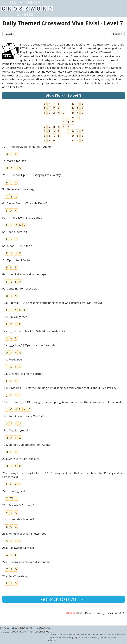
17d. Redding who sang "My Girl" (23, 416)
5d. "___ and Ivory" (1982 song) (22, 218)
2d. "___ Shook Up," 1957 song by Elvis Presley (32, 175)
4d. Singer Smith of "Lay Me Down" (25, 203)
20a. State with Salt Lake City (21, 459)
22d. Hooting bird (13, 491)
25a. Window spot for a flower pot (24, 534)
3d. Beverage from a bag (18, 189)
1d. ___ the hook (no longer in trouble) (26, 147)
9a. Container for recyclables (21, 288)
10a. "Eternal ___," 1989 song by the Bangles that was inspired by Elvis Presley (52, 303)
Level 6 (9, 34)
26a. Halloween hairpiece (18, 548)
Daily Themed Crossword (36, 631)
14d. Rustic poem (13, 359)
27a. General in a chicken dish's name (26, 562)
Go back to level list (63, 599)
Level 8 (118, 34)
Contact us (44, 628)
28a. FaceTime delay (15, 576)
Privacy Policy (9, 628)
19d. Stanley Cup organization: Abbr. (26, 445)
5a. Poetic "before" (14, 232)
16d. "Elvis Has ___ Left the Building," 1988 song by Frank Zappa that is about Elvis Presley (59, 388)
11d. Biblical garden (15, 317)
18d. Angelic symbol (15, 430)
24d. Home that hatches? (18, 519)
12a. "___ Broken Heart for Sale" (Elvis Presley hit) (33, 331)
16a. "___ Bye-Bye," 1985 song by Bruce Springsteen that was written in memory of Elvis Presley (63, 402)
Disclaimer (27, 628)
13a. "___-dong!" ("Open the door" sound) (28, 345)
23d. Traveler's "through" (18, 505)
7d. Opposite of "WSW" (17, 260)
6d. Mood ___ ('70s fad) (17, 246)
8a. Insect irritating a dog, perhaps (24, 274)
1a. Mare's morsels (14, 161)
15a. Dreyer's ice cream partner (22, 374)
